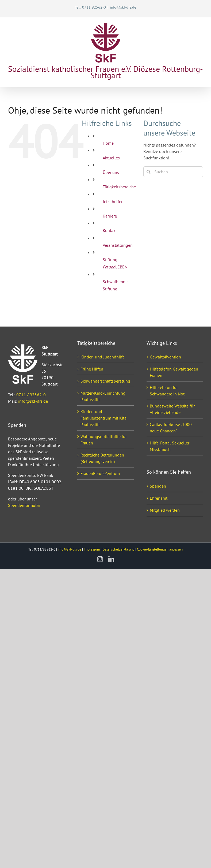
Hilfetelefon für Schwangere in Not (167, 391)
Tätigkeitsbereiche (119, 187)
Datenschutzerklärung (118, 549)
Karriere (110, 216)
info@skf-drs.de (123, 7)
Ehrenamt (159, 498)
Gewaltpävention (165, 357)
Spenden (158, 486)
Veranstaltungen (118, 245)
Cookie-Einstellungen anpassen (160, 549)
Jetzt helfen (113, 201)
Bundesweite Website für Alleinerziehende (172, 409)
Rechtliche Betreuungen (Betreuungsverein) (102, 458)
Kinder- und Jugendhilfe (103, 357)
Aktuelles (111, 158)
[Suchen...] (173, 172)
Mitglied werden (165, 510)
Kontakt (110, 230)
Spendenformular (24, 505)
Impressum (92, 549)
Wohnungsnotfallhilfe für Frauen (104, 440)
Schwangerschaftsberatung (105, 381)
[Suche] (149, 172)
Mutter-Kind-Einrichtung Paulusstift (103, 396)
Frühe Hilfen (92, 369)
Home (108, 143)
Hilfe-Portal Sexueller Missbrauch (170, 446)
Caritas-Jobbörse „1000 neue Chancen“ (171, 428)
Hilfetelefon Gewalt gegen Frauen (174, 372)
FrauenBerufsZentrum (100, 473)
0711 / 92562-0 (31, 395)
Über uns (111, 172)
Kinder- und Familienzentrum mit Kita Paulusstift (103, 418)
